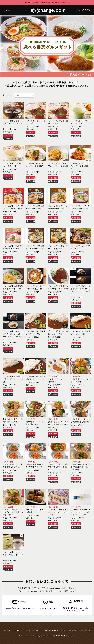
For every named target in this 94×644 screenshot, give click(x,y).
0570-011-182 (48, 609)
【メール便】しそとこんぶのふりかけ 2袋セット (13, 123)
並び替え (7, 95)
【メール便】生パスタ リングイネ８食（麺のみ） (35, 166)
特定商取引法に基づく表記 (55, 630)
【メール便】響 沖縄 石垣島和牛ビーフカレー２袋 (13, 379)
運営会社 (7, 630)
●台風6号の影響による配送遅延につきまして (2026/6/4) (47, 2)
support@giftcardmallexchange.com (20, 608)
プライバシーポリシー (34, 630)
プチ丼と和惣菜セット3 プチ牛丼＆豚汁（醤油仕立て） (58, 467)
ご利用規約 (18, 630)
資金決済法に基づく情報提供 (79, 630)
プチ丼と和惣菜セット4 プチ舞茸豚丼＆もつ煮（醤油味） (80, 467)
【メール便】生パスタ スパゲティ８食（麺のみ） (81, 166)
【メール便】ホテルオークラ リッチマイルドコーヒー (13, 555)
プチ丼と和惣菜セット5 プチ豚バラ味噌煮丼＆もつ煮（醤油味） (13, 512)
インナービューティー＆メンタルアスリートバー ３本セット (59, 512)
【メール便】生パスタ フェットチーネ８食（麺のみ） (58, 166)
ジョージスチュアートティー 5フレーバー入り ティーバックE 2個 (81, 512)
